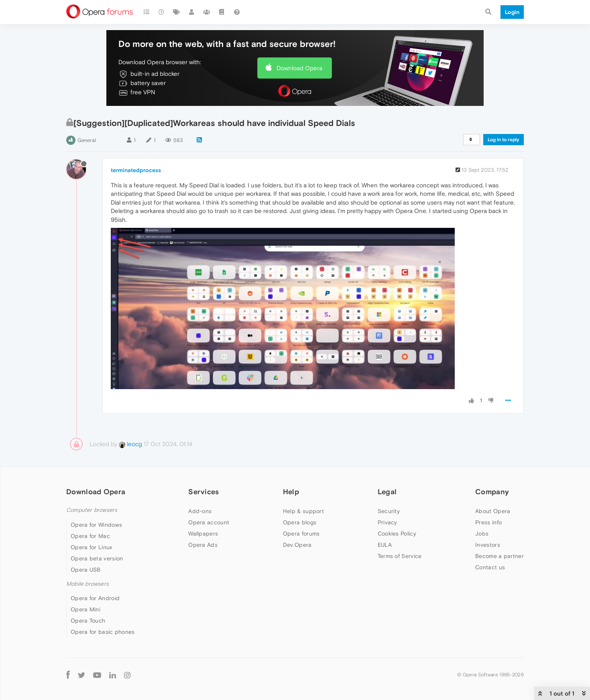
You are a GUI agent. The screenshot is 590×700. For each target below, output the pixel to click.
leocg (130, 444)
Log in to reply (504, 140)
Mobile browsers (87, 584)
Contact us (490, 567)
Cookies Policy (397, 534)
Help (291, 492)
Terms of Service (400, 556)
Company (492, 492)
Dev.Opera (297, 545)
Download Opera (299, 68)
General (87, 140)
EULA (385, 545)
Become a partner (499, 556)
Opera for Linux (92, 547)
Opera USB (86, 570)
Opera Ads (203, 545)
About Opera (493, 511)
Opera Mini (85, 609)
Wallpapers (203, 534)
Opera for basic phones (103, 632)
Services (203, 492)
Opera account (209, 522)
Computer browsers (92, 510)
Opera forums (301, 534)
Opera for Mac (90, 536)
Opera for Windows (96, 525)
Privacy (388, 522)
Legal (387, 492)
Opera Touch (88, 621)
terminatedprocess (136, 170)
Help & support (303, 511)
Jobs (482, 534)
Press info (488, 522)
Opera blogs (300, 522)
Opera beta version (97, 558)
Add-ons (200, 511)
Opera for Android (95, 598)
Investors (488, 545)
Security (389, 511)
